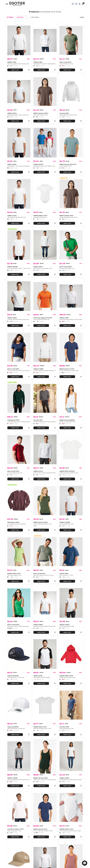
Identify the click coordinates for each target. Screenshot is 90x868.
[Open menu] (8, 4)
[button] (85, 863)
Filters (10, 17)
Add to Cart (15, 70)
